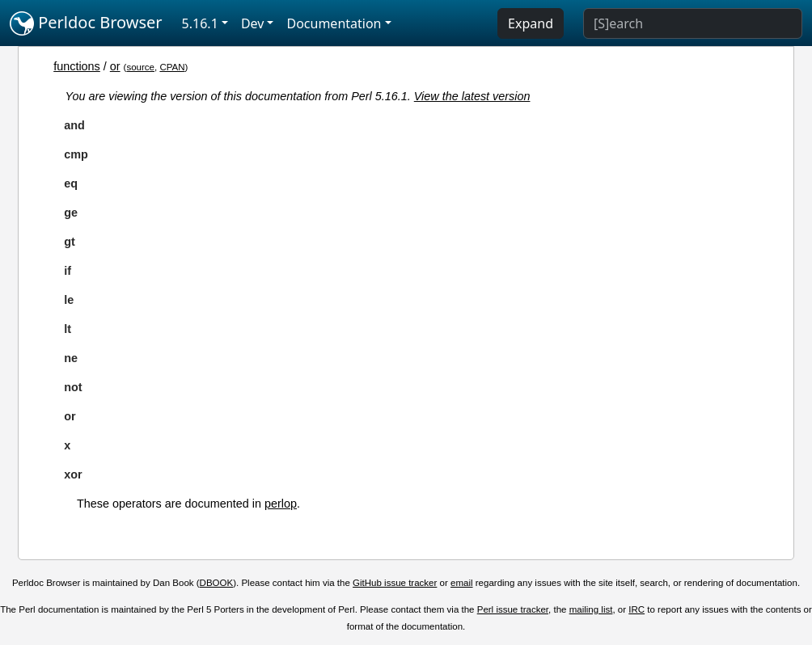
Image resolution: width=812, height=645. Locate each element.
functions (77, 66)
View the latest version (472, 96)
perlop (281, 504)
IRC (636, 609)
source (140, 67)
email (462, 583)
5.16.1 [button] (200, 23)
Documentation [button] (334, 23)
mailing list (591, 609)
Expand (531, 23)
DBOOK (217, 583)
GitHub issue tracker (395, 583)
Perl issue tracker (513, 609)
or (115, 66)
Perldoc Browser (86, 23)
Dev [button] (253, 23)
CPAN (172, 67)
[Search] (693, 23)
